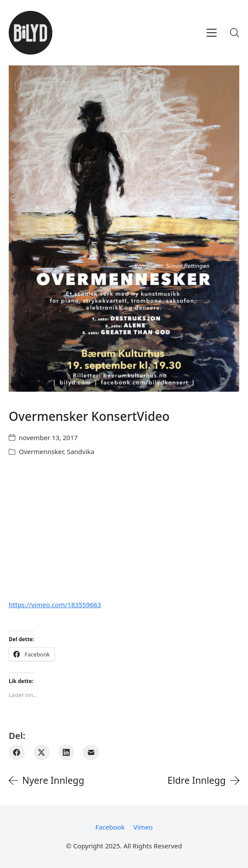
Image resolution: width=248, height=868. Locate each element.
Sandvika (80, 451)
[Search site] (234, 33)
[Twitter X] (42, 753)
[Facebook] (17, 753)
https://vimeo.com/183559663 (55, 605)
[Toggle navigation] (212, 33)
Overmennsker (41, 451)
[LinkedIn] (66, 753)
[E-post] (91, 753)
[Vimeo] (143, 827)
